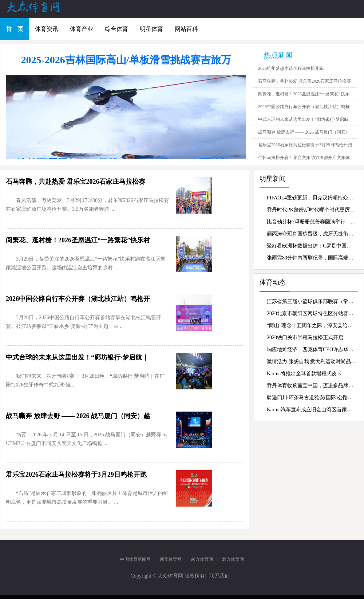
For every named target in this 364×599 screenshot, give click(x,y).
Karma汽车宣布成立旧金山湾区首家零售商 (312, 410)
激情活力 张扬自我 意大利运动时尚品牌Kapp (312, 362)
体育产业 (82, 29)
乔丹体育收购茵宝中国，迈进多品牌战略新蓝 (312, 386)
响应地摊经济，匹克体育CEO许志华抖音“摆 (312, 350)
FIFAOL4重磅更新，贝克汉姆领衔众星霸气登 (312, 198)
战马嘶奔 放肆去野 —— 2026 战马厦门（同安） (304, 132)
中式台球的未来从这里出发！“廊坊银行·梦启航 (303, 119)
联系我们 (219, 576)
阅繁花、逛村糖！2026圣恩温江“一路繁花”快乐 (304, 94)
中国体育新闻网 (135, 559)
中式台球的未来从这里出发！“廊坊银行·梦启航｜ (77, 357)
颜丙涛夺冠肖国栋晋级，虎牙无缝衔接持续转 (312, 234)
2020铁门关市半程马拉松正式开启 (305, 338)
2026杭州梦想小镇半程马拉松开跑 (291, 68)
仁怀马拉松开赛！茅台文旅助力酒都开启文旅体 (304, 158)
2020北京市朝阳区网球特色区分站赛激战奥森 (312, 314)
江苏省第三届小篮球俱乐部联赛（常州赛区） (312, 302)
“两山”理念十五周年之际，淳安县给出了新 (312, 326)
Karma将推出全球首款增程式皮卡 (304, 374)
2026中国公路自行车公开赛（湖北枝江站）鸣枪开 (78, 299)
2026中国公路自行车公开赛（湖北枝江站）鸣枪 (304, 107)
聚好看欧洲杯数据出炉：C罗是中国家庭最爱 (312, 246)
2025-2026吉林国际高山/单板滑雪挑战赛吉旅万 (126, 60)
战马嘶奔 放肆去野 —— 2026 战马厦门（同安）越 (78, 416)
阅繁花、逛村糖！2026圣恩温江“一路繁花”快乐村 (78, 240)
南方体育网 (202, 559)
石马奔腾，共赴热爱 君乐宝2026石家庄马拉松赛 (304, 81)
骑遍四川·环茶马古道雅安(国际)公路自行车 (312, 398)
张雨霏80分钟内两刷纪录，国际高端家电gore (312, 258)
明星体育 (151, 29)
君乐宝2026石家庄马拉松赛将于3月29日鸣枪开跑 (305, 145)
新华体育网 (171, 559)
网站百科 (186, 29)
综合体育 (116, 29)
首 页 (15, 29)
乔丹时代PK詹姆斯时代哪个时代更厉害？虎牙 (312, 210)
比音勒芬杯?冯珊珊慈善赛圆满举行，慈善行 (312, 222)
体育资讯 (47, 29)
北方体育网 (233, 559)
